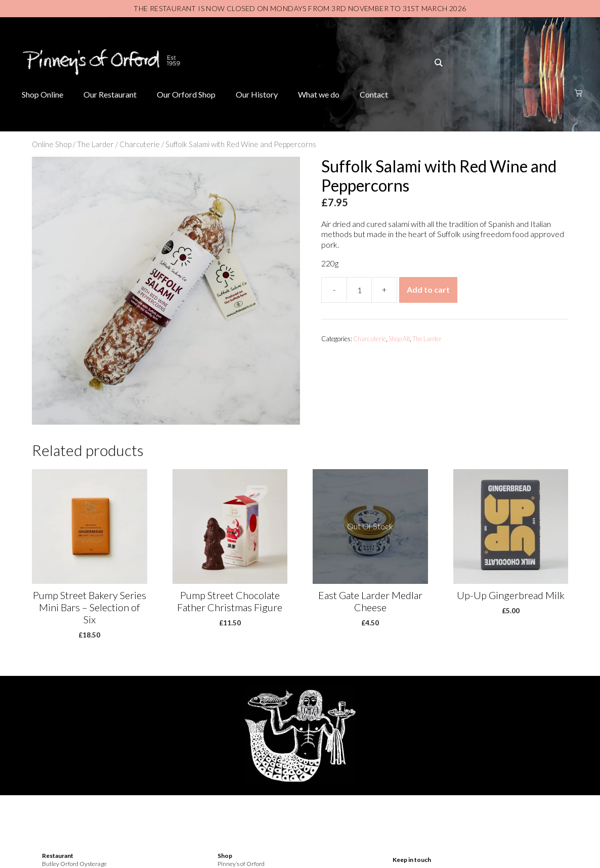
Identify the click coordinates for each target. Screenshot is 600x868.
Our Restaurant (110, 94)
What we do (319, 94)
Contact (374, 94)
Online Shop (52, 144)
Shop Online (42, 94)
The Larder (95, 144)
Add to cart (428, 289)
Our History (257, 94)
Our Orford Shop (186, 94)
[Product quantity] (359, 290)
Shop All (399, 339)
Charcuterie (140, 144)
